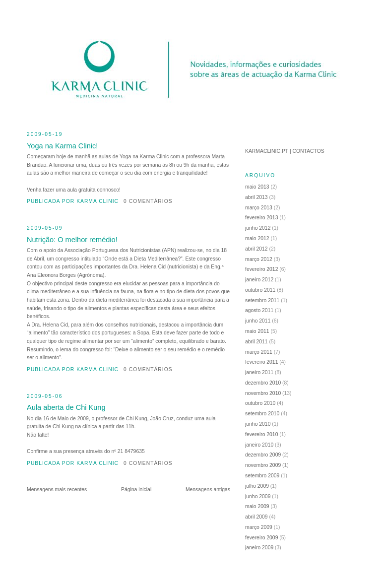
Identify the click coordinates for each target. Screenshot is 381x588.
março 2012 (259, 259)
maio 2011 (257, 331)
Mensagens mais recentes (57, 490)
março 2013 (259, 208)
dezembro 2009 (263, 455)
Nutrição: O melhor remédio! (72, 240)
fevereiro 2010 (261, 434)
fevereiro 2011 (261, 362)
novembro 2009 (263, 465)
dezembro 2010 (263, 383)
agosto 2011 (259, 310)
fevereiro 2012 (261, 269)
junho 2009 (258, 496)
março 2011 (259, 352)
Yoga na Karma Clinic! (62, 146)
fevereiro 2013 (261, 218)
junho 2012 (258, 228)
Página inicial (136, 490)
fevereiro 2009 (261, 538)
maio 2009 (257, 506)
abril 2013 (256, 197)
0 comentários (148, 201)
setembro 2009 (262, 476)
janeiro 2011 (259, 372)
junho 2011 (258, 321)
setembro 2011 (262, 300)
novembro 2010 (263, 393)
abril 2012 (256, 249)
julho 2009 (257, 486)
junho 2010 (258, 424)
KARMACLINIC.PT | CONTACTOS (285, 151)
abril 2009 (256, 517)
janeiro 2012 (259, 280)
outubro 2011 (260, 290)
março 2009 (259, 527)
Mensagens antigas (208, 490)
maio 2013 (257, 187)
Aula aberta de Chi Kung (66, 407)
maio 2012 (257, 238)
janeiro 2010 (259, 445)
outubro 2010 (260, 403)
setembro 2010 (262, 414)
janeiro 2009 (259, 548)
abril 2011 (256, 342)
